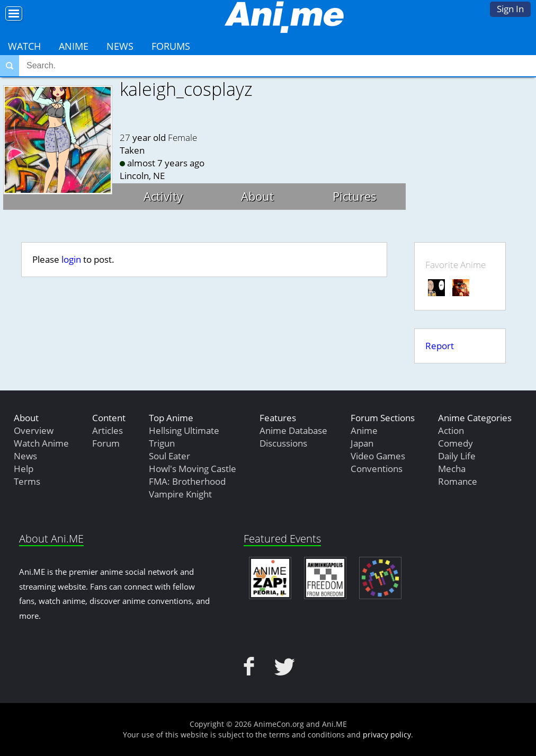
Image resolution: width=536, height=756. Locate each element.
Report (440, 346)
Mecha (452, 469)
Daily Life (457, 456)
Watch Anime (41, 443)
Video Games (378, 456)
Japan (362, 443)
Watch (24, 46)
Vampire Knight (180, 494)
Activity (163, 196)
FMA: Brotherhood (187, 481)
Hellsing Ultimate (184, 430)
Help (24, 469)
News (120, 46)
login (71, 259)
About (257, 196)
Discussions (283, 443)
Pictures (355, 196)
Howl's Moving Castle (193, 469)
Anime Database (293, 430)
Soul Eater (169, 456)
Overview (34, 430)
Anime (74, 46)
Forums (171, 46)
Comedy (455, 443)
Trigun (162, 443)
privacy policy (387, 735)
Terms (27, 481)
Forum (106, 443)
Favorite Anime (455, 265)
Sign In (510, 9)
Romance (458, 481)
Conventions (377, 469)
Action (451, 430)
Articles (108, 430)
